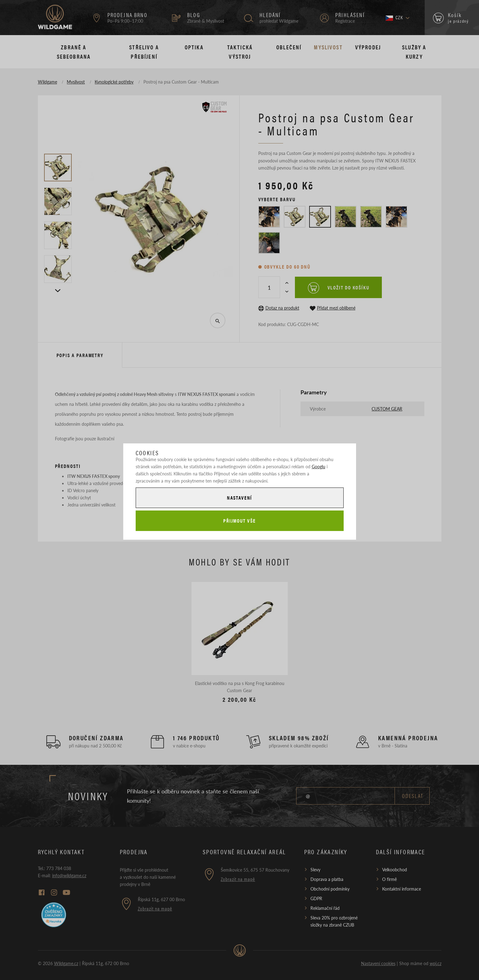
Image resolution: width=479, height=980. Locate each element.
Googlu (319, 466)
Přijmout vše (239, 521)
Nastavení (239, 497)
